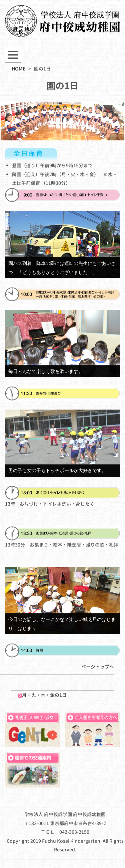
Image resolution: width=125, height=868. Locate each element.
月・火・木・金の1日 (42, 695)
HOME (18, 69)
